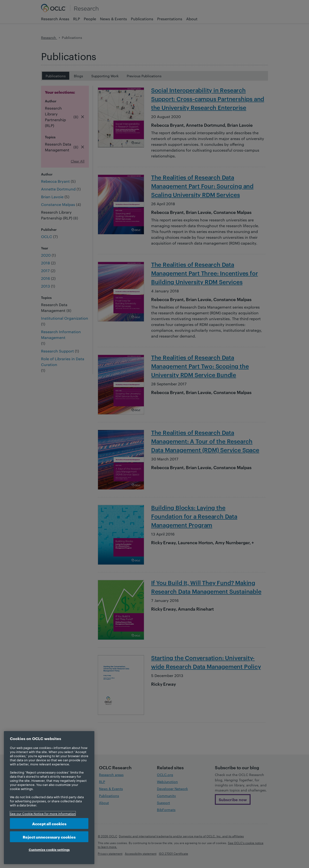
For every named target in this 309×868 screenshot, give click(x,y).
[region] (49, 798)
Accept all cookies (49, 823)
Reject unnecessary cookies (49, 837)
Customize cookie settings (49, 849)
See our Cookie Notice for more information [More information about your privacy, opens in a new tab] (43, 813)
